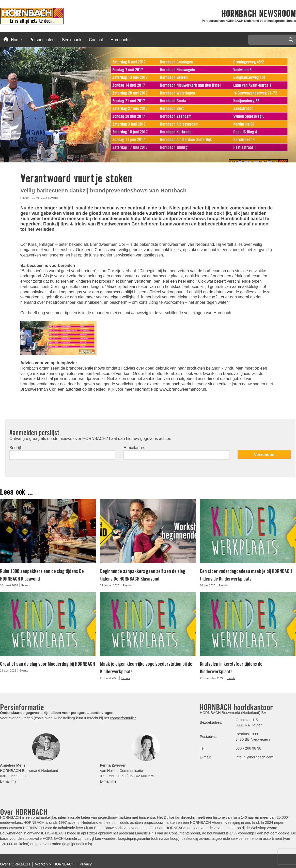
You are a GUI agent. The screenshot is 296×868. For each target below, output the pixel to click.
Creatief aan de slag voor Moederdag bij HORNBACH (48, 664)
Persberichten (42, 40)
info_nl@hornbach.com (254, 757)
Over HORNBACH (15, 864)
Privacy (86, 864)
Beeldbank (72, 40)
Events (54, 198)
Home (13, 39)
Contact (96, 40)
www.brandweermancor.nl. (183, 389)
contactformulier (123, 718)
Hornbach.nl (121, 40)
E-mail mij (8, 781)
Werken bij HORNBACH (55, 864)
